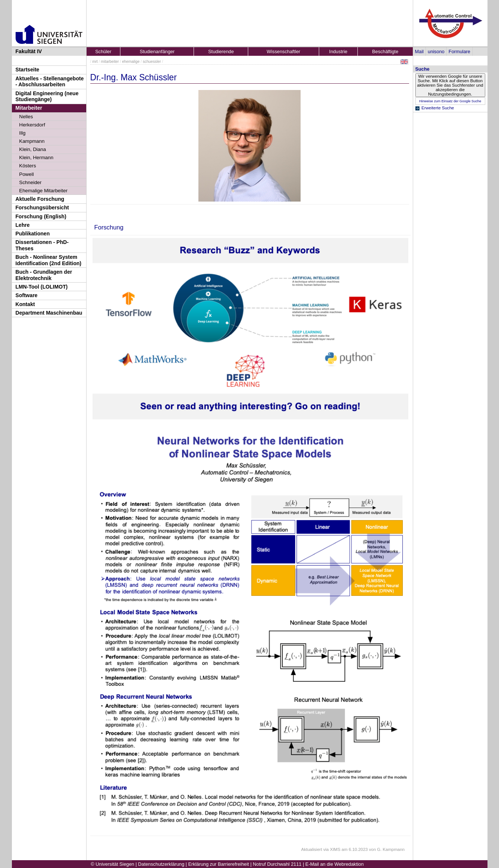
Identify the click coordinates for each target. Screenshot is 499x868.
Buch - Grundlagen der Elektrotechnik (44, 275)
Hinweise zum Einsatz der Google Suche (450, 101)
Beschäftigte (385, 52)
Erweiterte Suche (438, 108)
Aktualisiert (312, 849)
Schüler (103, 52)
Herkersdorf (32, 125)
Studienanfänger (157, 52)
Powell (27, 174)
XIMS (335, 849)
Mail (419, 52)
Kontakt (25, 304)
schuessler (152, 62)
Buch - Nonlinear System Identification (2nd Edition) (49, 260)
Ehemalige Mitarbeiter (43, 191)
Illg (22, 133)
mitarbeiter (110, 62)
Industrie (338, 52)
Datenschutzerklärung (161, 864)
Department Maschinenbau (49, 313)
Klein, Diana (33, 149)
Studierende (221, 52)
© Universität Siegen (112, 864)
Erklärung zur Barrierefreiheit (219, 864)
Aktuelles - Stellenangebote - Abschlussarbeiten (50, 82)
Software (27, 295)
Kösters (28, 166)
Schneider (30, 182)
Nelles (26, 117)
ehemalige (131, 62)
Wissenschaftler (283, 52)
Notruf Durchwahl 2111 (277, 864)
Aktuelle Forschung (40, 199)
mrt (95, 62)
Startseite (27, 70)
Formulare (459, 52)
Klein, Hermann (36, 157)
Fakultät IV (29, 51)
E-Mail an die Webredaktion (335, 864)
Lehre (23, 225)
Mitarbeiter (29, 108)
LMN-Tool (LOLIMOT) (42, 287)
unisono (436, 52)
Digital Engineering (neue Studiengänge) (47, 97)
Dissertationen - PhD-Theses (42, 245)
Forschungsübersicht (42, 208)
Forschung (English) (41, 216)
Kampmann (32, 141)
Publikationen (33, 234)
